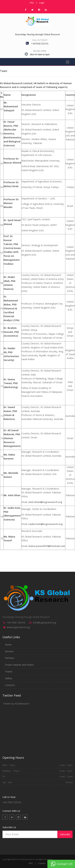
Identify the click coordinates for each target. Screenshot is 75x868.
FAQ (32, 3)
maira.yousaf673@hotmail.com (47, 546)
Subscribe (65, 834)
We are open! (40, 51)
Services (9, 651)
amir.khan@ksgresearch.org (45, 502)
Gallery (9, 678)
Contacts (10, 685)
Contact (42, 863)
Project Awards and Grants (19, 665)
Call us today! (40, 40)
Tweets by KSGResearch (16, 704)
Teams (9, 672)
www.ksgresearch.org (18, 627)
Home (8, 645)
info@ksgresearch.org (44, 623)
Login (42, 3)
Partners (10, 658)
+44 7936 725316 (16, 623)
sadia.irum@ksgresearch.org (45, 524)
